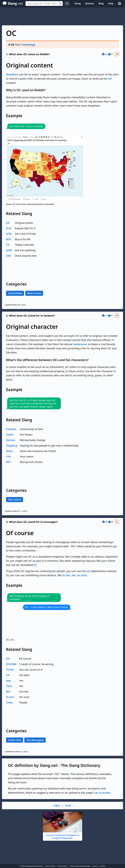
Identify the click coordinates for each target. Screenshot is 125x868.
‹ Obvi (56, 806)
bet (74, 575)
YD (8, 675)
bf (35, 565)
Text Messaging (35, 740)
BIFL (9, 239)
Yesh (9, 686)
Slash (9, 451)
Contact (102, 866)
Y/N (8, 457)
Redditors (12, 74)
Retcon (10, 440)
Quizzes (90, 3)
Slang (78, 3)
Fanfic (10, 435)
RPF (8, 462)
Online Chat (15, 740)
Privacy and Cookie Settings (80, 866)
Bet (8, 692)
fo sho (66, 575)
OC (12, 45)
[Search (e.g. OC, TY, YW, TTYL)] (44, 4)
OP (110, 79)
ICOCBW (11, 664)
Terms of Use (50, 866)
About (95, 866)
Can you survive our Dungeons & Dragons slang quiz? (63, 826)
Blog (101, 3)
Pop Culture (15, 500)
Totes (9, 702)
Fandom (11, 429)
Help (111, 3)
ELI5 (9, 228)
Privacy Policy (62, 866)
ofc (88, 571)
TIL (8, 245)
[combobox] (44, 4)
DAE (9, 256)
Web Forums (34, 293)
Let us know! (102, 793)
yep (8, 681)
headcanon (80, 344)
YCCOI (10, 670)
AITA (9, 234)
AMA (9, 250)
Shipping (12, 446)
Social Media (15, 293)
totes (84, 575)
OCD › (69, 806)
